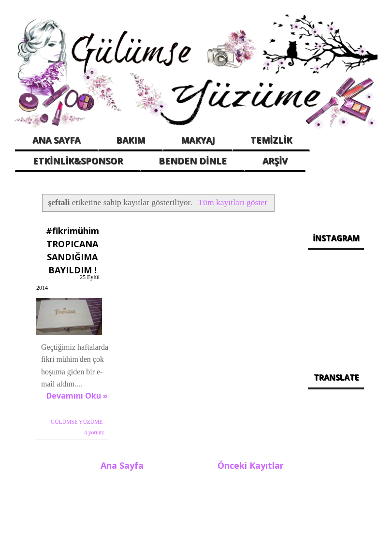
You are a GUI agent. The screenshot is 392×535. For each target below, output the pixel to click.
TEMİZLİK (271, 140)
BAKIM (131, 140)
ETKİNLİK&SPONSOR (78, 161)
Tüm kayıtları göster (232, 202)
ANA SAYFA (56, 140)
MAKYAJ (198, 140)
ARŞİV (275, 161)
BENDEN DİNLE (193, 161)
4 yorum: (94, 432)
